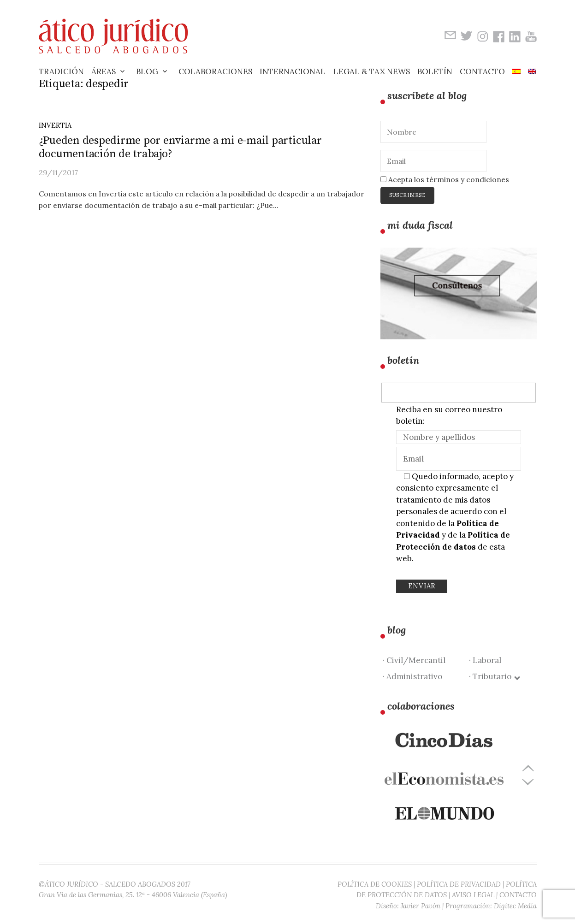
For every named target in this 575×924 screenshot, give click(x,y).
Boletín (435, 71)
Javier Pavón (421, 906)
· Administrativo (412, 676)
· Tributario (494, 676)
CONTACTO (518, 895)
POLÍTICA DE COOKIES (375, 884)
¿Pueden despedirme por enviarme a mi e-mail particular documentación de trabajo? (180, 147)
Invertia (55, 125)
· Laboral (485, 660)
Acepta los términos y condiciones (445, 179)
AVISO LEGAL (473, 895)
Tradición (61, 71)
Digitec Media (515, 906)
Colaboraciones (215, 71)
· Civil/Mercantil (414, 660)
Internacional (293, 71)
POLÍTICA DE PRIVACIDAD (459, 884)
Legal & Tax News (372, 71)
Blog (147, 71)
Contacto (482, 71)
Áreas (104, 71)
